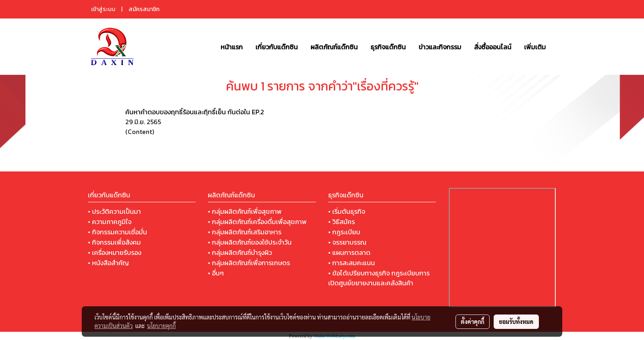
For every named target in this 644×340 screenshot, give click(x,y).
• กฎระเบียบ (344, 232)
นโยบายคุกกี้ (161, 326)
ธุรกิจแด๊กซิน (388, 47)
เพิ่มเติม (535, 47)
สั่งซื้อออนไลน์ (493, 47)
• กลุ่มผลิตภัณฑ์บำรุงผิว (240, 252)
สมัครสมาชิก (144, 9)
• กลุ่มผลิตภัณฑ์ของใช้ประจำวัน (250, 242)
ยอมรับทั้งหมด (516, 321)
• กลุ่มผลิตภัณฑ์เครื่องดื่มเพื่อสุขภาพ (257, 222)
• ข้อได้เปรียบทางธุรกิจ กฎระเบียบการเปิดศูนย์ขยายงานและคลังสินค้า (379, 278)
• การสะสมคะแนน (352, 263)
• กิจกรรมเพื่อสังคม (114, 242)
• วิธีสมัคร (342, 222)
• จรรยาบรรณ (347, 242)
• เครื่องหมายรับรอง (115, 252)
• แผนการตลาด (349, 252)
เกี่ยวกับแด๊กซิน (277, 47)
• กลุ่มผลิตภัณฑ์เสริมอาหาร (245, 232)
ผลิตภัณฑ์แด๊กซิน (334, 47)
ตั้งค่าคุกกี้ (473, 321)
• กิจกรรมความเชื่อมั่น (117, 232)
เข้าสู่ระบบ (103, 9)
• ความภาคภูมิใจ (110, 222)
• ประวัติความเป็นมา (114, 211)
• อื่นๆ (216, 273)
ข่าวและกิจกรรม (440, 47)
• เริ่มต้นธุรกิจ (347, 211)
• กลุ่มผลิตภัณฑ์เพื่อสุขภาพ (245, 211)
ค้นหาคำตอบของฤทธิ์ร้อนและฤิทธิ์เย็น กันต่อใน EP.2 (195, 112)
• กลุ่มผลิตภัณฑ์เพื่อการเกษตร (249, 263)
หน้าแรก (232, 47)
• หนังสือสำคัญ (108, 263)
